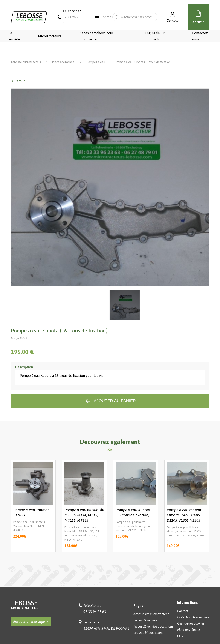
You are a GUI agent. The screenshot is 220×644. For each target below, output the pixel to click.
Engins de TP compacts (155, 36)
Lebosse (36, 592)
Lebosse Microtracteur (26, 50)
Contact (106, 17)
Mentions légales (189, 617)
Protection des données (193, 605)
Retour (18, 69)
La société (14, 36)
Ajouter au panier (110, 389)
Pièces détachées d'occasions (153, 614)
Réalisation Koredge (110, 634)
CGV (180, 624)
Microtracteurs (50, 36)
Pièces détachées (64, 50)
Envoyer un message (31, 609)
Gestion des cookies (191, 611)
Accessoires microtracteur (151, 602)
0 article (198, 16)
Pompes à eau (96, 50)
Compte (173, 17)
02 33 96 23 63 (95, 599)
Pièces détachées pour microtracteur (96, 36)
